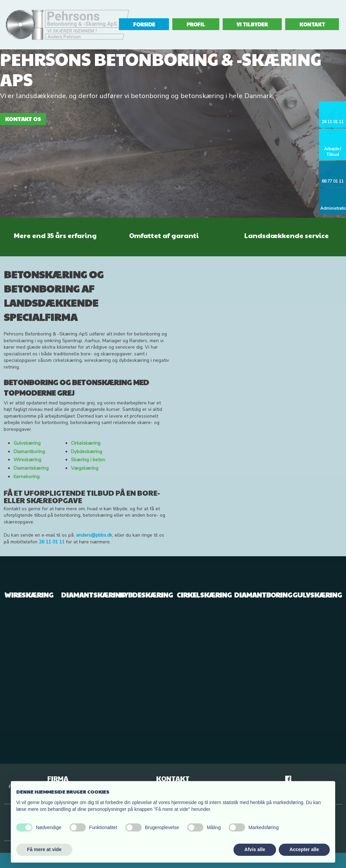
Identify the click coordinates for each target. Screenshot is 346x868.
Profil (196, 24)
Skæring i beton (88, 460)
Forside (144, 24)
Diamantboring (29, 452)
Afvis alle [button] (255, 849)
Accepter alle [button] (304, 849)
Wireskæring (27, 460)
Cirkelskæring (86, 443)
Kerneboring (27, 477)
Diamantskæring (31, 468)
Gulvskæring (27, 443)
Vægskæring (85, 468)
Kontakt (312, 24)
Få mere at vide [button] (44, 849)
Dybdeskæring (86, 452)
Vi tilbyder (252, 24)
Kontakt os (23, 119)
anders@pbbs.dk (94, 535)
